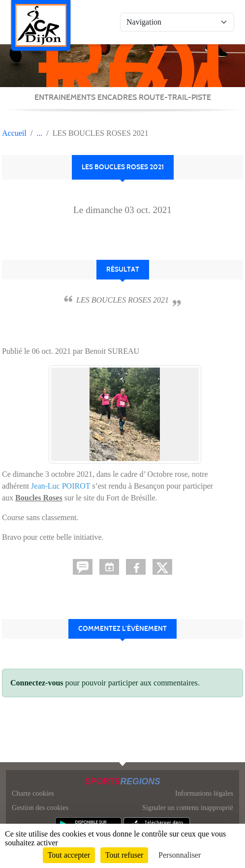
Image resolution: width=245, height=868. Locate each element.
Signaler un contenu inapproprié (188, 807)
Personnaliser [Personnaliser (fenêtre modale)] (180, 855)
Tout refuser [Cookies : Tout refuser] (124, 855)
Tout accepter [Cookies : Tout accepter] (69, 855)
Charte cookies (33, 793)
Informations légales (204, 793)
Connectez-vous (37, 683)
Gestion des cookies (40, 807)
